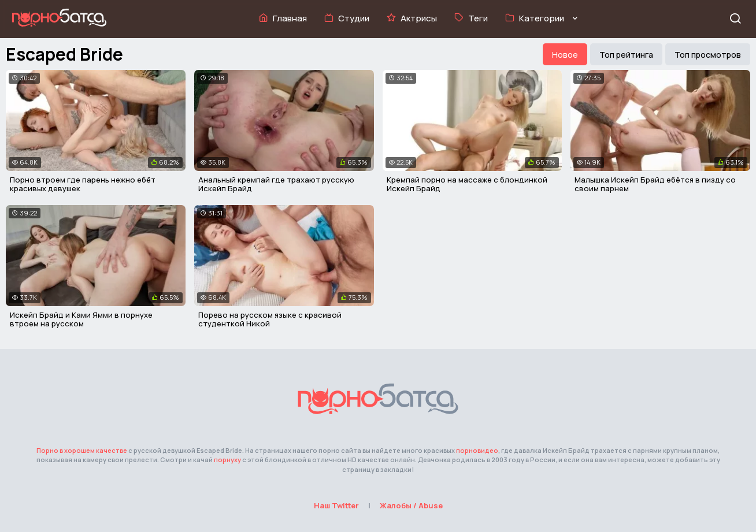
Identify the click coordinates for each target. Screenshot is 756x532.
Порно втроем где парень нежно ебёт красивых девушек (83, 184)
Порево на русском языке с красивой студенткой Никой (270, 319)
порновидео (477, 450)
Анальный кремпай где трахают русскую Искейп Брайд (276, 184)
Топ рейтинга (626, 55)
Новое (565, 55)
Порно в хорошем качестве (82, 450)
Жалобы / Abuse (411, 505)
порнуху (227, 460)
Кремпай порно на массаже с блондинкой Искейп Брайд (467, 184)
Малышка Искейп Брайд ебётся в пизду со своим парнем (655, 184)
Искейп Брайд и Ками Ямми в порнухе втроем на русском (81, 319)
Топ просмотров (708, 55)
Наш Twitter (336, 505)
